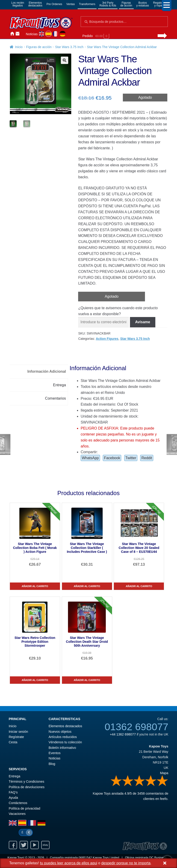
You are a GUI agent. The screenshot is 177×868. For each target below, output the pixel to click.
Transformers (87, 4)
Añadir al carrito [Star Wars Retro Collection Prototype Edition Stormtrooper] (35, 680)
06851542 (85, 858)
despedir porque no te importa (126, 863)
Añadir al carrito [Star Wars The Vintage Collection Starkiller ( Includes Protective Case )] (87, 586)
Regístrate (16, 737)
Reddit (147, 458)
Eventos (55, 753)
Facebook (112, 458)
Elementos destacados (65, 726)
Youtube (35, 845)
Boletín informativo (62, 748)
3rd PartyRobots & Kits (108, 4)
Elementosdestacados (35, 4)
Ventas (71, 4)
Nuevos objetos (60, 732)
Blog (52, 764)
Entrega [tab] (59, 385)
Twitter (131, 458)
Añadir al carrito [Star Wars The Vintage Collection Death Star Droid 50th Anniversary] (87, 680)
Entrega (15, 776)
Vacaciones (17, 814)
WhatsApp (90, 458)
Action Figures (107, 339)
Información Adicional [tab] (47, 371)
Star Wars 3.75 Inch (69, 47)
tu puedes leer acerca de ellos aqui (68, 863)
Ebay (45, 845)
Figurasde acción (126, 4)
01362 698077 (136, 727)
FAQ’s (13, 792)
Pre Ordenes (54, 4)
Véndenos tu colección (65, 742)
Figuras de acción (39, 47)
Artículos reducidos (63, 737)
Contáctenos (18, 34)
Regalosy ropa (158, 4)
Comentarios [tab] (55, 398)
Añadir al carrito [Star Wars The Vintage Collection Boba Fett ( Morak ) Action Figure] (35, 586)
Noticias (32, 34)
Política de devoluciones (27, 787)
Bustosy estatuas (143, 4)
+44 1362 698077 (123, 734)
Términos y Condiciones (27, 781)
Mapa (164, 773)
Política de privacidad (25, 808)
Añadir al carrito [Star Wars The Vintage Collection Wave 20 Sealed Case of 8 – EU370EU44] (139, 586)
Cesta (13, 742)
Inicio (12, 34)
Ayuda (13, 798)
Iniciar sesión (23, 34)
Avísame (143, 322)
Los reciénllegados (18, 4)
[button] (65, 60)
